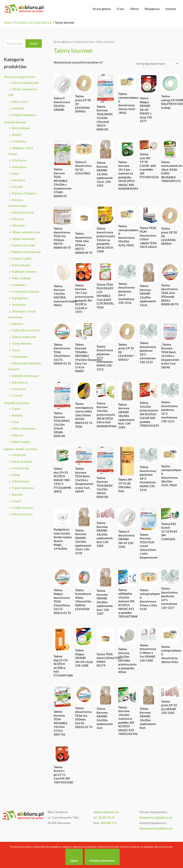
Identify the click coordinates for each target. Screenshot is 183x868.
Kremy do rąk (20, 468)
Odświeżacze (20, 481)
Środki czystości (23, 508)
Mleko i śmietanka (24, 428)
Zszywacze (19, 389)
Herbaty (17, 415)
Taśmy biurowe (22, 343)
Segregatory (20, 298)
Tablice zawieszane (24, 337)
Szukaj (34, 43)
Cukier (16, 409)
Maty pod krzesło (23, 212)
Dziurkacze (19, 160)
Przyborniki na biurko (26, 291)
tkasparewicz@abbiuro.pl (156, 818)
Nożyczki (18, 219)
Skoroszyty (19, 305)
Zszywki (17, 395)
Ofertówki (19, 225)
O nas (120, 9)
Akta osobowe (21, 128)
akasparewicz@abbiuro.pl (156, 829)
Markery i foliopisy (24, 193)
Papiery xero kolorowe (26, 252)
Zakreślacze (20, 382)
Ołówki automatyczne (26, 232)
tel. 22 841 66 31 (104, 818)
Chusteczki (19, 455)
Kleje (15, 173)
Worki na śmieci (22, 514)
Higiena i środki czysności (20, 449)
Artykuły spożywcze (17, 403)
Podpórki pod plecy (24, 115)
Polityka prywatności (102, 861)
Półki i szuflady (21, 278)
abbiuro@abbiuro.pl (106, 812)
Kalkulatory (20, 167)
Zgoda (74, 861)
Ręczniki (17, 494)
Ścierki (16, 501)
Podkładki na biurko (24, 272)
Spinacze (18, 324)
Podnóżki (18, 108)
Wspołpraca (152, 9)
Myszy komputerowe (25, 83)
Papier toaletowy (23, 488)
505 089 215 (109, 823)
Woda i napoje (21, 442)
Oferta (134, 9)
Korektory (19, 180)
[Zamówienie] (156, 63)
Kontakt (171, 9)
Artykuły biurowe (15, 122)
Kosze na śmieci (22, 461)
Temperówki (20, 357)
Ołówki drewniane (23, 239)
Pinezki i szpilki (22, 258)
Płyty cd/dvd (20, 102)
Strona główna (102, 9)
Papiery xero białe (23, 245)
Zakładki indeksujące (25, 376)
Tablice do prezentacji (26, 330)
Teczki (16, 350)
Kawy (16, 422)
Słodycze (17, 435)
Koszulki (17, 187)
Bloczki (17, 135)
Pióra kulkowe (21, 265)
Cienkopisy (19, 141)
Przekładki (19, 285)
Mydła (16, 475)
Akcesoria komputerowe (20, 77)
